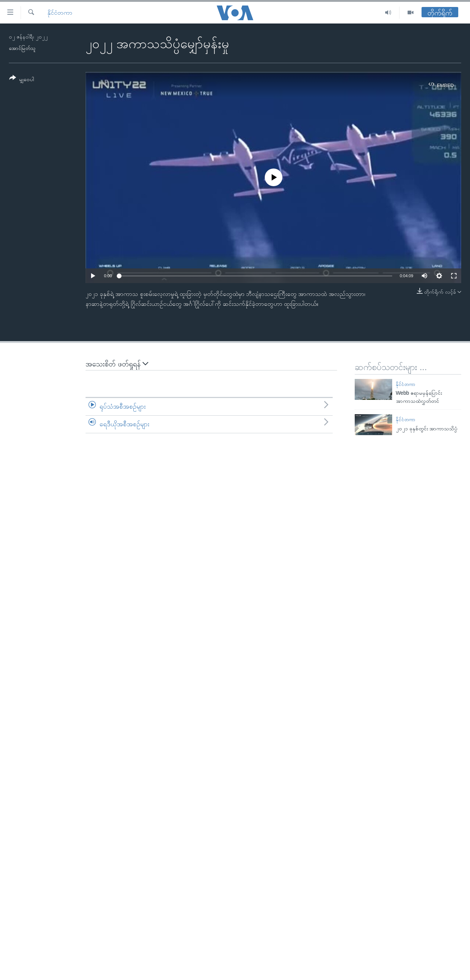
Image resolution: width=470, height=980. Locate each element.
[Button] (22, 80)
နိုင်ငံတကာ (60, 13)
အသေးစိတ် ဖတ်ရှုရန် (117, 364)
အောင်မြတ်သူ (22, 48)
